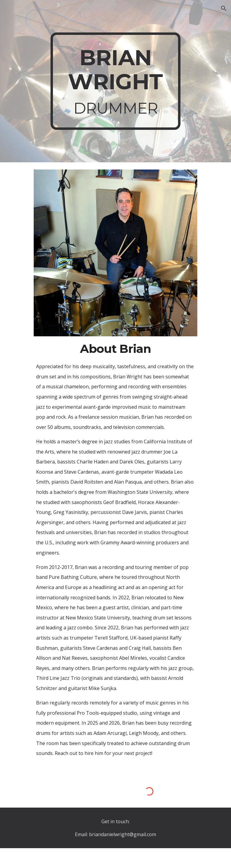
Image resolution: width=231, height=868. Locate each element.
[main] (115, 81)
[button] (224, 8)
